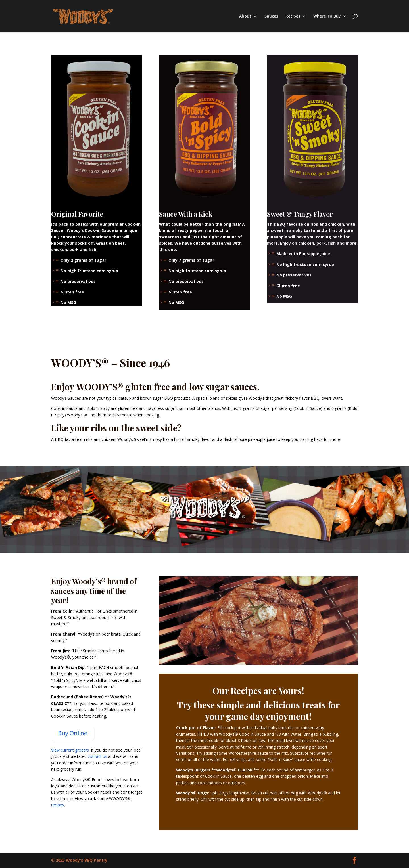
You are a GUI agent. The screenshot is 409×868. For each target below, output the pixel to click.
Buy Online (73, 733)
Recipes (293, 16)
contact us (97, 756)
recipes (58, 805)
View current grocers (70, 750)
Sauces (271, 16)
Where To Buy (327, 16)
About (245, 16)
